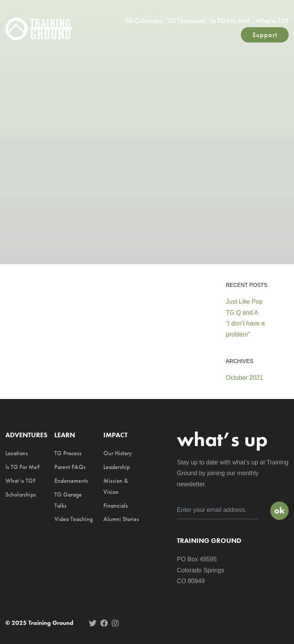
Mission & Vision (116, 486)
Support (265, 35)
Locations (17, 453)
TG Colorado (144, 20)
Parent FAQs (70, 467)
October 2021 (244, 378)
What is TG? (272, 20)
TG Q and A (242, 313)
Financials (116, 506)
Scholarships (21, 494)
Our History (118, 453)
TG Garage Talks (68, 500)
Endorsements (71, 481)
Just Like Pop (244, 302)
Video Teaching (73, 519)
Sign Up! (279, 511)
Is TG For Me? (230, 20)
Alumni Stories (121, 519)
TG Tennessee (187, 20)
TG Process (68, 453)
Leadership (117, 467)
